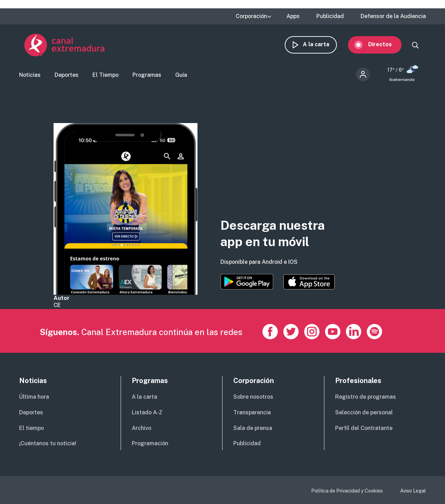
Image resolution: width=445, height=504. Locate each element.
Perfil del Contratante (364, 428)
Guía (181, 75)
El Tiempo (106, 75)
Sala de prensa (253, 428)
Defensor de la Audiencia (393, 16)
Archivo (141, 428)
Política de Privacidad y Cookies (347, 491)
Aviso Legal (413, 491)
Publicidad (330, 16)
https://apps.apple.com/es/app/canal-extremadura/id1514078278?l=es (309, 282)
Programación (150, 443)
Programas (147, 75)
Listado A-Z (147, 412)
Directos (385, 44)
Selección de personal (364, 412)
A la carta (321, 44)
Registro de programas (366, 397)
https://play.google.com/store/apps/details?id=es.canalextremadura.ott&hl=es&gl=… (247, 282)
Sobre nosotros (253, 397)
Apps (293, 16)
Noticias (30, 75)
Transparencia (252, 412)
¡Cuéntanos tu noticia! (48, 443)
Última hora (34, 397)
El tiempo (31, 428)
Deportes (67, 75)
